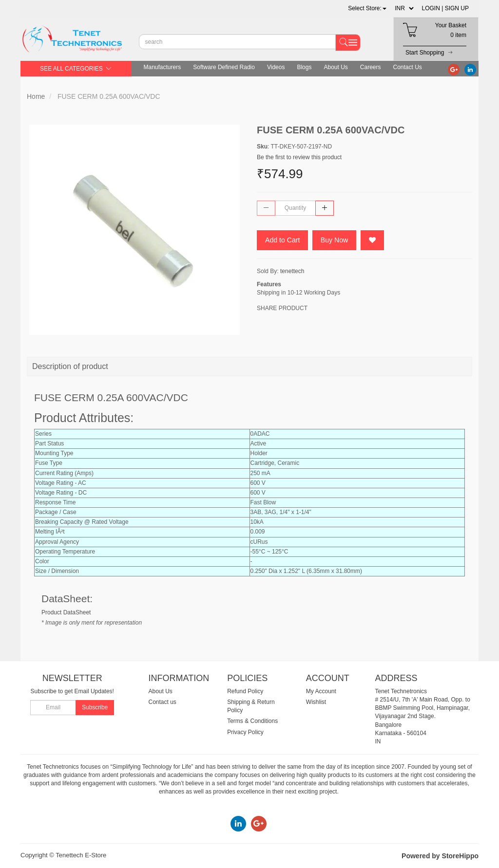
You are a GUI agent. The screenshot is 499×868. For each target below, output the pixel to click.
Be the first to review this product (299, 157)
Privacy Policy (245, 732)
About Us (336, 67)
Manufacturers (163, 67)
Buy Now (337, 240)
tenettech (292, 272)
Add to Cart (284, 240)
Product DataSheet (66, 612)
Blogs (304, 67)
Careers (371, 67)
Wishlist (316, 702)
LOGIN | (433, 8)
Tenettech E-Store (81, 855)
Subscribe (95, 707)
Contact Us (408, 67)
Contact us (163, 702)
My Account (321, 691)
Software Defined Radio (224, 67)
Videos (276, 67)
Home (36, 96)
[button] (367, 8)
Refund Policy (245, 691)
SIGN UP (457, 8)
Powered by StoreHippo (440, 856)
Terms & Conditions (252, 721)
